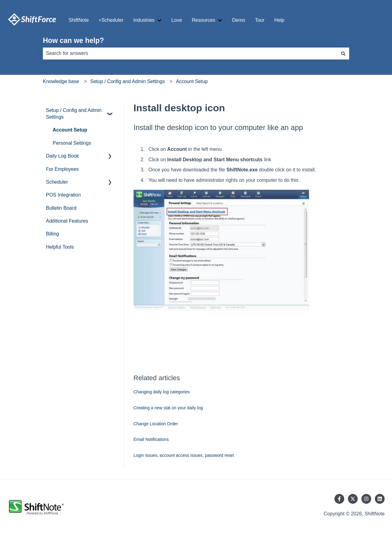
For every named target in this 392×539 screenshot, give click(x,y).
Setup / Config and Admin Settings (127, 81)
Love (177, 20)
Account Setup (192, 81)
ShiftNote (79, 20)
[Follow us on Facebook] (339, 499)
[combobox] (190, 53)
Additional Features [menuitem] (67, 221)
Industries (144, 20)
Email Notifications (151, 439)
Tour (260, 20)
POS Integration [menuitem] (63, 195)
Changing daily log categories (162, 392)
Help (279, 20)
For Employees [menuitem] (62, 169)
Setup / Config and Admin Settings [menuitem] (74, 114)
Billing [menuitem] (53, 234)
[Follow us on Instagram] (366, 499)
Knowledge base (61, 81)
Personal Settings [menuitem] (72, 143)
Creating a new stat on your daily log (168, 408)
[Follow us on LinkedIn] (380, 499)
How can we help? (73, 40)
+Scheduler (111, 20)
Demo (239, 20)
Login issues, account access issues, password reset (184, 455)
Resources (203, 20)
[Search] (343, 53)
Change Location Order (156, 424)
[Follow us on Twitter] (353, 499)
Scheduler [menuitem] (57, 182)
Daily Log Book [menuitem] (62, 156)
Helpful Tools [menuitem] (60, 247)
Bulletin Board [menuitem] (61, 208)
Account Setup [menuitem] (70, 130)
